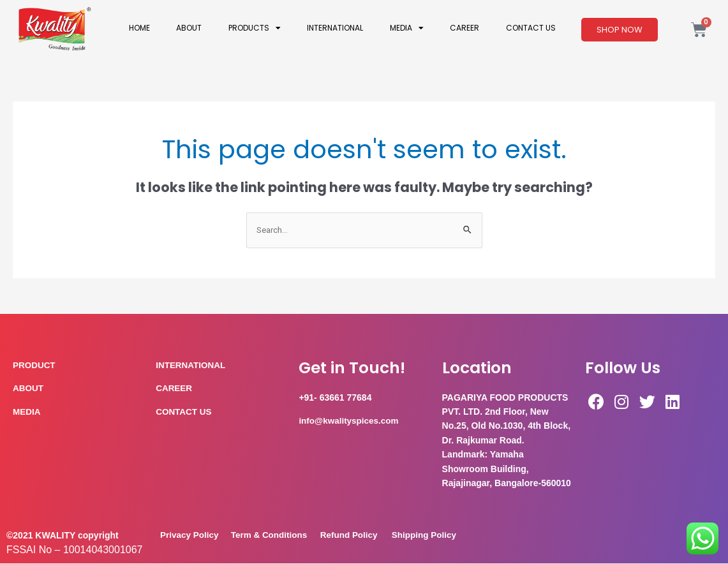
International (335, 28)
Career (464, 28)
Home (139, 28)
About (189, 28)
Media (407, 28)
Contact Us (531, 28)
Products (255, 28)
